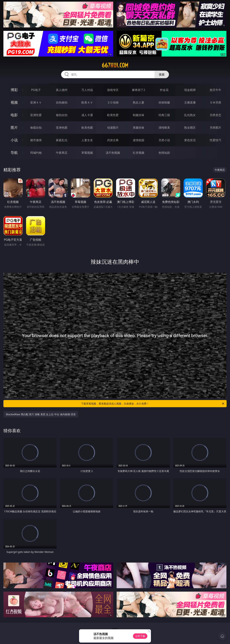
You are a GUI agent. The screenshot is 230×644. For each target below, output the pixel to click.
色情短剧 (164, 153)
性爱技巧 (215, 140)
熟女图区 (190, 128)
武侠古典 (113, 140)
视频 (14, 102)
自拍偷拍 (62, 102)
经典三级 (164, 115)
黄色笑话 (190, 140)
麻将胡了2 (138, 90)
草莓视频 (87, 153)
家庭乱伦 (62, 140)
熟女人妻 (139, 102)
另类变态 (215, 115)
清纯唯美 (164, 128)
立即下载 (140, 636)
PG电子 (36, 90)
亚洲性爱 (36, 115)
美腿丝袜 (139, 128)
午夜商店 (62, 153)
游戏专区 (113, 90)
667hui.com (115, 65)
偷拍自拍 (62, 115)
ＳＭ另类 (215, 102)
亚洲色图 (62, 128)
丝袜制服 (164, 102)
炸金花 (164, 90)
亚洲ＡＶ (36, 102)
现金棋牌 (190, 90)
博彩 (14, 90)
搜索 (162, 74)
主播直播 (190, 102)
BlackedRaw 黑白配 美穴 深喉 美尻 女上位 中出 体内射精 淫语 (41, 414)
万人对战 (87, 90)
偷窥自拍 (36, 128)
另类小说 (164, 140)
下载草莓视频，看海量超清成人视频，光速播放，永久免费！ (153, 404)
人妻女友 (87, 140)
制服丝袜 (139, 115)
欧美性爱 (113, 115)
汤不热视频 (113, 153)
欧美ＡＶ (87, 102)
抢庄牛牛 (215, 90)
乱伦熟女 (190, 115)
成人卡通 (87, 115)
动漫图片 (113, 128)
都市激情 (36, 140)
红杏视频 (139, 153)
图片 (14, 127)
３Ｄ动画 (113, 102)
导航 (14, 153)
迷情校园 (139, 140)
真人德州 (62, 90)
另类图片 (215, 128)
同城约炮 (36, 153)
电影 (14, 115)
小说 (14, 140)
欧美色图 (87, 128)
